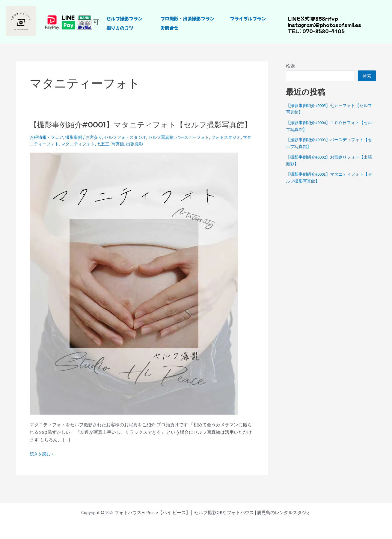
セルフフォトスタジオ (132, 147)
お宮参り (98, 147)
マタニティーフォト (56, 154)
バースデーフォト (203, 147)
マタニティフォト (97, 154)
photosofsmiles (340, 25)
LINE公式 (298, 18)
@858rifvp (324, 18)
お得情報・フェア (48, 147)
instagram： (301, 25)
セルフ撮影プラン (124, 18)
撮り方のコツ (120, 28)
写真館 (139, 154)
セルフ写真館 (170, 147)
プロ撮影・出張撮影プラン (187, 18)
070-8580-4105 (324, 31)
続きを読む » (42, 463)
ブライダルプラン (248, 18)
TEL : (295, 31)
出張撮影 (157, 154)
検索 (290, 66)
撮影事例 (77, 147)
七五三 (124, 154)
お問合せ (169, 28)
